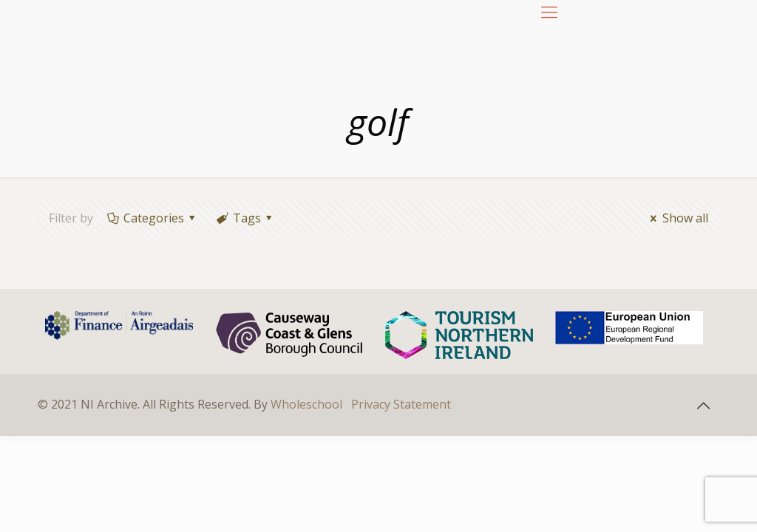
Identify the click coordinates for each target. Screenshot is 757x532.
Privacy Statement (401, 404)
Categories (152, 218)
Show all (676, 218)
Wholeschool (306, 404)
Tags (245, 218)
